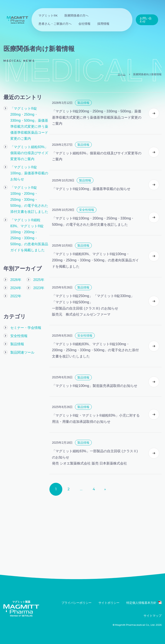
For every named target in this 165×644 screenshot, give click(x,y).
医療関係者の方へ (76, 16)
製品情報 (17, 327)
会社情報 (84, 24)
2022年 (16, 280)
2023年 (39, 272)
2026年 (16, 264)
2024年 (16, 272)
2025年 (39, 264)
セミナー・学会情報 (25, 311)
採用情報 (103, 24)
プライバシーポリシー (76, 603)
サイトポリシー (109, 603)
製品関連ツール (22, 335)
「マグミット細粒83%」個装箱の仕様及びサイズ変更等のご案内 (30, 146)
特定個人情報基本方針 (144, 603)
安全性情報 (18, 320)
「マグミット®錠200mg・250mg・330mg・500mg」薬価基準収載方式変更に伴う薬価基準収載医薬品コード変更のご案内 (30, 120)
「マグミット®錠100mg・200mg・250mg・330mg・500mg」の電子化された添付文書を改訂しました (30, 185)
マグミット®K (48, 16)
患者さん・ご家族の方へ (55, 24)
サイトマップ (153, 616)
